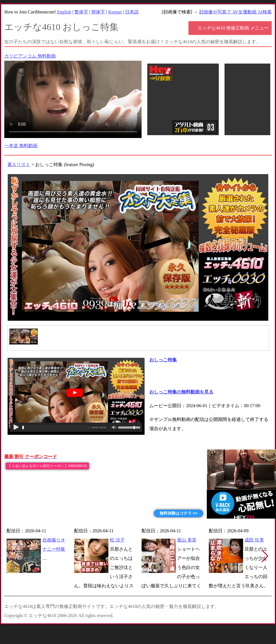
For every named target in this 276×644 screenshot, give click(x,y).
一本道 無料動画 (21, 146)
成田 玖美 (254, 540)
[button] (265, 556)
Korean (115, 12)
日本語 (132, 12)
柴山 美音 (187, 540)
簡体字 (98, 12)
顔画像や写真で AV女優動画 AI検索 (235, 12)
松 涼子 (117, 540)
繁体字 (81, 12)
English (64, 12)
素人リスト (19, 165)
